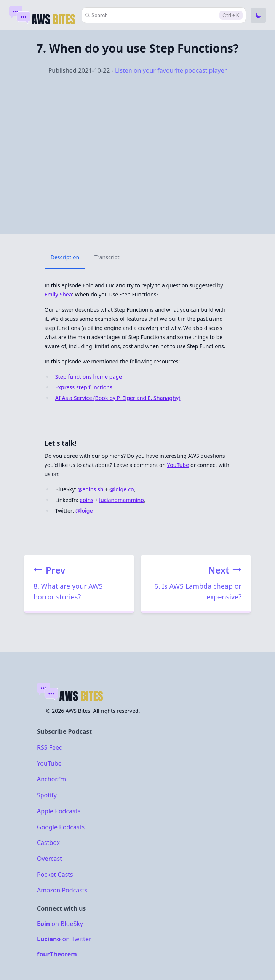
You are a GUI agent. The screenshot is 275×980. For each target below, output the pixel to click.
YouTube (178, 465)
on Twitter (64, 939)
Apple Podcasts (59, 811)
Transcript (107, 257)
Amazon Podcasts (62, 890)
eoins (86, 500)
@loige (84, 511)
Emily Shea (58, 294)
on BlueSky (60, 924)
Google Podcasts (61, 827)
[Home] (43, 15)
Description (65, 257)
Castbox (48, 843)
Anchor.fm (51, 779)
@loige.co (122, 489)
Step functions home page (89, 377)
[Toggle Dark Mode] (258, 15)
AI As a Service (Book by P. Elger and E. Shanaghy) (118, 398)
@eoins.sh (91, 489)
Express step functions (84, 387)
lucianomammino (121, 500)
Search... (101, 15)
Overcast (50, 859)
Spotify (47, 795)
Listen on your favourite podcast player (171, 70)
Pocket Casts (55, 874)
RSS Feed (50, 747)
